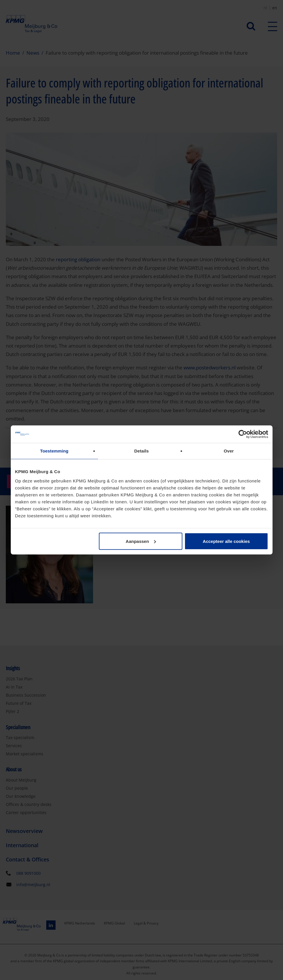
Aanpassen (141, 541)
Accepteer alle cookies (226, 541)
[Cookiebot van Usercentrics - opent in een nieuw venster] (243, 434)
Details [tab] (142, 451)
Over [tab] (229, 451)
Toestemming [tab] (54, 451)
